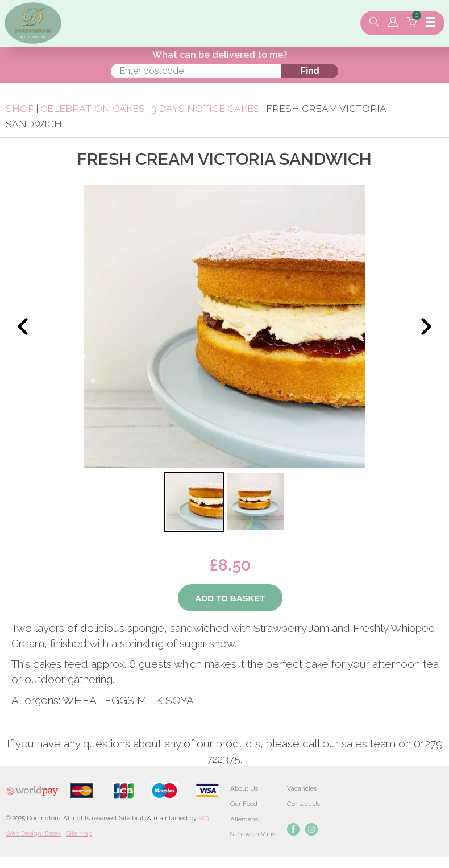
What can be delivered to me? (220, 55)
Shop (20, 109)
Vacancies (302, 788)
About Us (244, 788)
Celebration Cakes (93, 109)
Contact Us (304, 804)
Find (310, 71)
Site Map (79, 833)
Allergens (244, 819)
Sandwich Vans (253, 834)
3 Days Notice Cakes (205, 109)
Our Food (244, 804)
